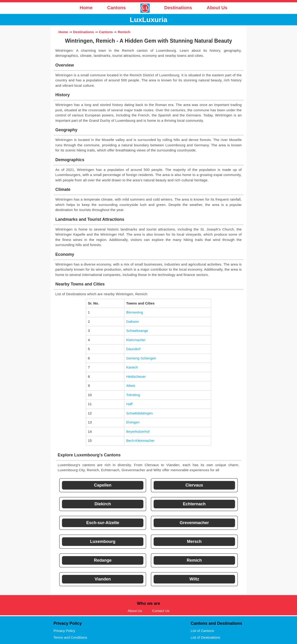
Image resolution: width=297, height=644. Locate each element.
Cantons (116, 8)
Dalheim (133, 322)
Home (86, 8)
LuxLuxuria (148, 20)
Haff (129, 404)
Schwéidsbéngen (139, 413)
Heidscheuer (136, 376)
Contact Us (161, 611)
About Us (217, 8)
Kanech (132, 367)
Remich (124, 32)
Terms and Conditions (70, 637)
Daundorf (133, 349)
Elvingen (133, 422)
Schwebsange (137, 331)
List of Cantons (202, 631)
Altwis (131, 386)
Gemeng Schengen (141, 358)
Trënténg (133, 395)
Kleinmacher (136, 340)
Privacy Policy (64, 631)
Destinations (178, 8)
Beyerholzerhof (138, 431)
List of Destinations (205, 637)
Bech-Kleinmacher (140, 441)
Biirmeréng (135, 312)
